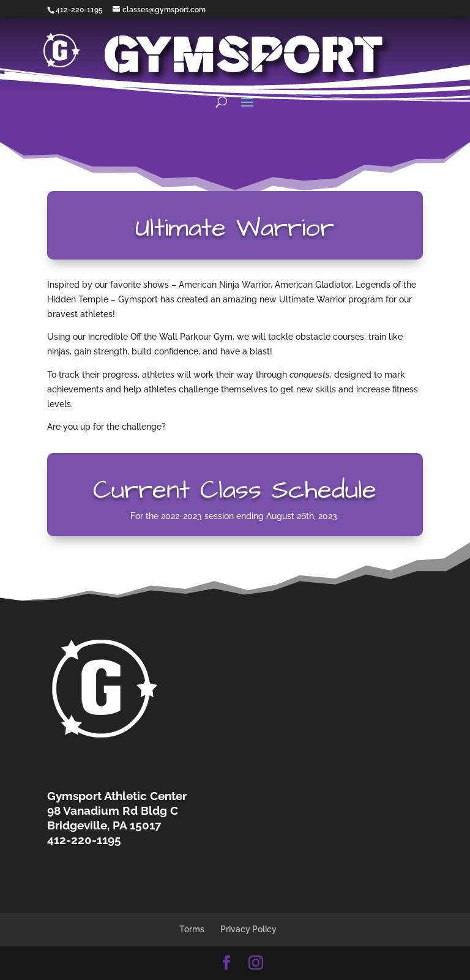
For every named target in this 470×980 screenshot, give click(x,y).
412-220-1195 (79, 10)
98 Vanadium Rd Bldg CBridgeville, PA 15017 (113, 818)
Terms (192, 929)
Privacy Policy (248, 929)
